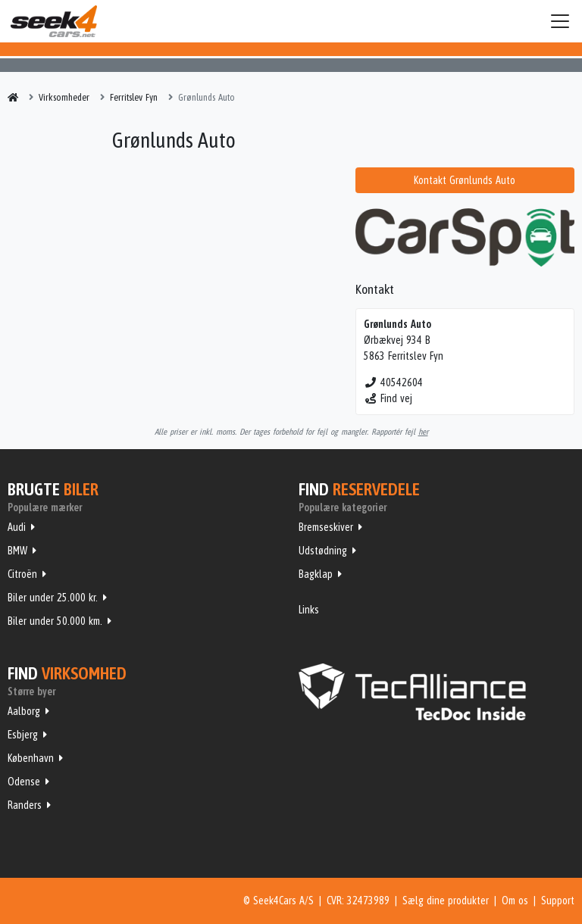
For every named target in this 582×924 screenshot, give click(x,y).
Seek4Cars (54, 21)
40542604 (394, 382)
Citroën (22, 574)
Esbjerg (23, 735)
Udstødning (323, 551)
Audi (17, 527)
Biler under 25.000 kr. (53, 598)
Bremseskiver (326, 527)
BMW (17, 551)
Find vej (388, 398)
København (31, 758)
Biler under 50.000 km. (55, 621)
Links (309, 610)
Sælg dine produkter (446, 901)
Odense (24, 782)
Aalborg (24, 711)
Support (558, 901)
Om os (515, 901)
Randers (25, 805)
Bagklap (316, 574)
